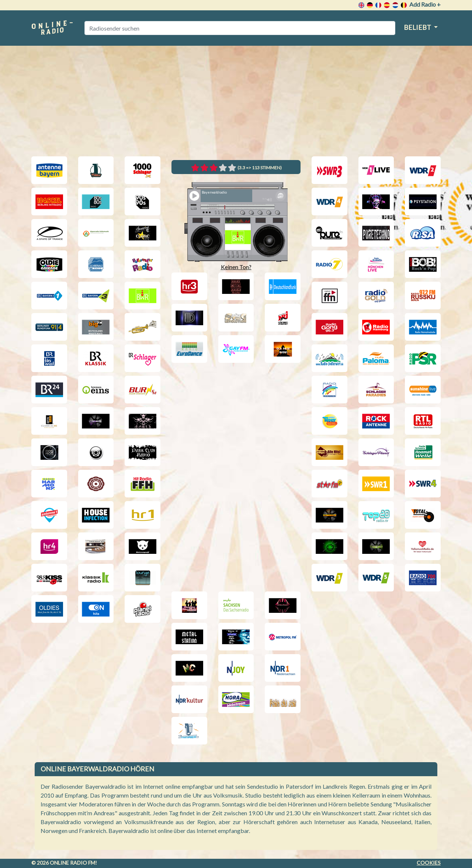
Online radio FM (72, 863)
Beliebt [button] (418, 27)
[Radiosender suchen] (240, 28)
